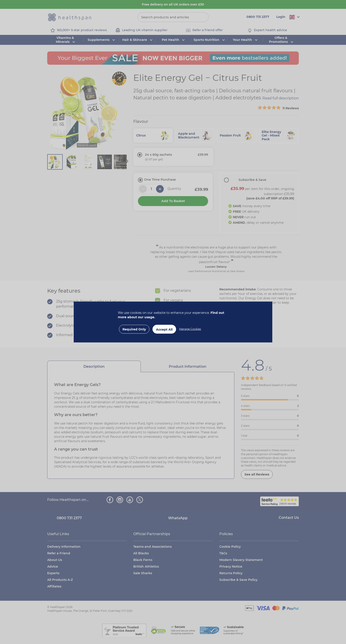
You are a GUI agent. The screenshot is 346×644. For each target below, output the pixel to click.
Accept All (164, 330)
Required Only (134, 329)
